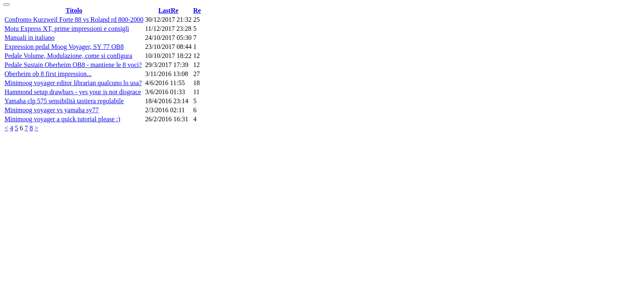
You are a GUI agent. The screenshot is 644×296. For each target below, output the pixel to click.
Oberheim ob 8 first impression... (48, 74)
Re (197, 10)
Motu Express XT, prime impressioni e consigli (67, 29)
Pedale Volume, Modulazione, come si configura (68, 56)
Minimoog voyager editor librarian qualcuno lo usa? (73, 83)
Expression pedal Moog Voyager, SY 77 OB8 (64, 47)
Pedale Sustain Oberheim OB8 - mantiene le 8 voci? (73, 65)
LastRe (168, 10)
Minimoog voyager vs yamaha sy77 (52, 110)
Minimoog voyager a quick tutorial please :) (62, 119)
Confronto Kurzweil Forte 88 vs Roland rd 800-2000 (74, 20)
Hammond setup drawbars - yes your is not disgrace (73, 92)
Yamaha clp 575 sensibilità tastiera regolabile (64, 101)
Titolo (74, 10)
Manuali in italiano (30, 38)
